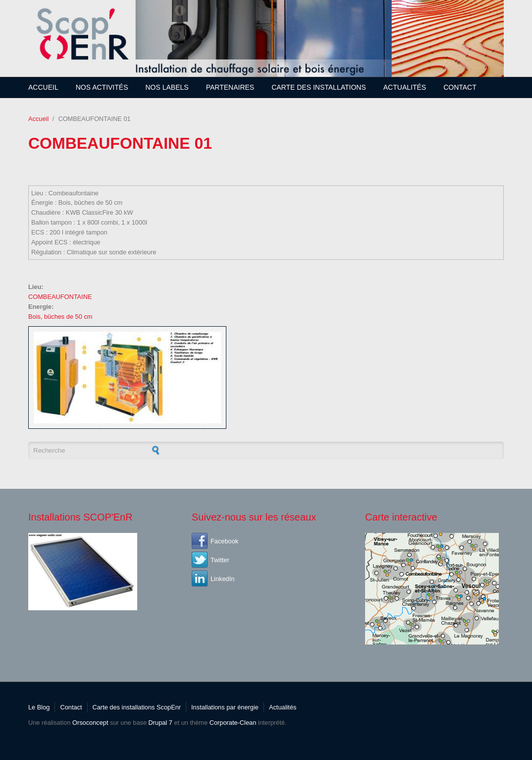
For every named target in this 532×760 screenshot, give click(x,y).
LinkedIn (222, 579)
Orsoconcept (90, 723)
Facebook (224, 541)
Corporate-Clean (233, 723)
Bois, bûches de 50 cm (60, 317)
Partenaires (230, 87)
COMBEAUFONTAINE (60, 297)
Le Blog (39, 707)
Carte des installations (319, 87)
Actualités (405, 87)
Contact (460, 87)
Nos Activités (102, 87)
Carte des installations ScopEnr (137, 707)
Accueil (43, 87)
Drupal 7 (160, 723)
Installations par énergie (225, 707)
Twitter (220, 560)
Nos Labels (167, 87)
